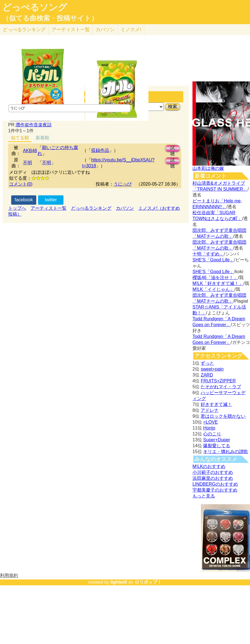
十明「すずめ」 (208, 254)
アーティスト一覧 (49, 208)
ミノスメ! (131, 30)
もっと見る (204, 496)
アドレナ (210, 410)
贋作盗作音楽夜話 (34, 125)
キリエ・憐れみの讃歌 (226, 452)
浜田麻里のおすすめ (213, 478)
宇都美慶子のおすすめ (215, 490)
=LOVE (210, 422)
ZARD (207, 375)
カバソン (105, 30)
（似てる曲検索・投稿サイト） (50, 18)
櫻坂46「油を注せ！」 (215, 278)
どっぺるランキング (91, 208)
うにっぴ (123, 184)
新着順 (42, 138)
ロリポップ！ (148, 582)
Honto (209, 428)
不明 (27, 163)
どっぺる (24, 30)
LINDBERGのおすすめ (215, 484)
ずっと (207, 363)
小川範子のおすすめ (213, 472)
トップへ (17, 208)
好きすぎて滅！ (216, 404)
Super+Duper (217, 440)
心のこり (212, 434)
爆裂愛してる (217, 446)
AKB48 (30, 151)
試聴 (173, 149)
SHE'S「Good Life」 (213, 260)
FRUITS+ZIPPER (218, 381)
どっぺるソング (35, 7)
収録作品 (100, 150)
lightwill (119, 582)
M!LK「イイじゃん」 (213, 289)
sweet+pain (212, 369)
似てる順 (20, 138)
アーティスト (71, 30)
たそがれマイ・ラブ (221, 387)
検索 (173, 107)
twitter (51, 200)
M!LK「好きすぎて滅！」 (218, 283)
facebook (24, 200)
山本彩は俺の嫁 (208, 168)
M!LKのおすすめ (209, 466)
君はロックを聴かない (223, 416)
